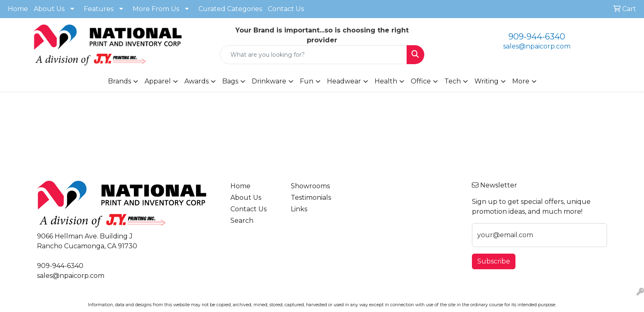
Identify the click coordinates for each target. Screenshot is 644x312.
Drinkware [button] (269, 81)
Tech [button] (453, 81)
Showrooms (310, 186)
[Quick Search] (314, 55)
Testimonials (311, 198)
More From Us (156, 9)
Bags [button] (230, 81)
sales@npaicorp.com (537, 46)
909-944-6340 (537, 37)
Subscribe (494, 261)
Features (99, 9)
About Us (49, 9)
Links (299, 209)
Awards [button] (197, 81)
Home (18, 9)
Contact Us (286, 9)
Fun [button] (307, 81)
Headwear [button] (344, 81)
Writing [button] (486, 81)
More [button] (521, 81)
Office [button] (421, 81)
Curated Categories (230, 9)
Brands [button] (120, 81)
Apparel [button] (158, 81)
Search (242, 221)
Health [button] (386, 81)
